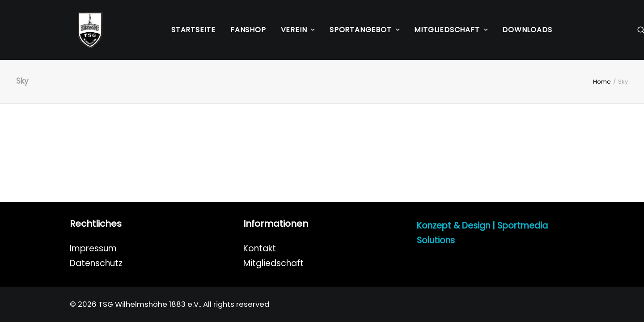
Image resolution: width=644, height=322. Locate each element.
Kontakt (260, 248)
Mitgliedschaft (273, 263)
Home (602, 82)
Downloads (527, 30)
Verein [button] (298, 30)
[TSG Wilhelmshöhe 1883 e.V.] (82, 30)
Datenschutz (96, 263)
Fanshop (248, 30)
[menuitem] (193, 30)
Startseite (193, 30)
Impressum (93, 248)
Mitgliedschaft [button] (451, 30)
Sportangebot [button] (364, 30)
